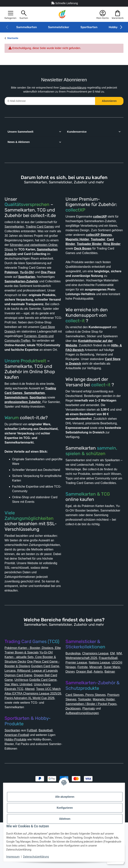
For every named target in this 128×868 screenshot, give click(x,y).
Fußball (35, 771)
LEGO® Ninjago (102, 704)
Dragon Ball (86, 713)
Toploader (101, 740)
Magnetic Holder (78, 745)
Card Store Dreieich (34, 345)
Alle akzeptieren (65, 797)
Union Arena (46, 725)
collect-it (75, 330)
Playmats (73, 754)
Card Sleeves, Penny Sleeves (87, 736)
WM (69, 694)
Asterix (101, 713)
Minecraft (86, 708)
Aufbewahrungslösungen (85, 759)
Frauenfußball (76, 699)
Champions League (99, 690)
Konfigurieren (65, 808)
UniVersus (23, 721)
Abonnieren (109, 101)
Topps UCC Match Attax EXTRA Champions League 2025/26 (29, 735)
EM (117, 690)
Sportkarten (89, 27)
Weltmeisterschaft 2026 (91, 694)
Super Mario (104, 708)
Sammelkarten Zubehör (23, 259)
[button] (11, 14)
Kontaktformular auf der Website (92, 354)
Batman (114, 713)
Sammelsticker (59, 27)
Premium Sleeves (79, 740)
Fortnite (72, 708)
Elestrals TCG (14, 730)
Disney (71, 713)
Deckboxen (109, 750)
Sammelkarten (27, 27)
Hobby (113, 27)
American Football (18, 776)
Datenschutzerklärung (74, 88)
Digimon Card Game (20, 716)
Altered (31, 730)
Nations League (77, 704)
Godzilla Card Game (46, 721)
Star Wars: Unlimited (20, 725)
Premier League (100, 699)
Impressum (13, 857)
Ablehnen (65, 819)
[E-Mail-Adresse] (50, 101)
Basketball (50, 771)
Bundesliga (74, 690)
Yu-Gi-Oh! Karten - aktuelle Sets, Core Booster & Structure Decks (32, 693)
